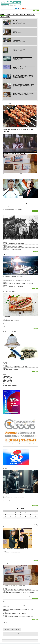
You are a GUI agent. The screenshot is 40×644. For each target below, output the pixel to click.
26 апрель (4, 615)
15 (16, 516)
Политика (9, 14)
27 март (4, 323)
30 (21, 520)
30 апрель (4, 555)
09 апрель (4, 497)
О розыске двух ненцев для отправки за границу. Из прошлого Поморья (18, 597)
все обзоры (36, 251)
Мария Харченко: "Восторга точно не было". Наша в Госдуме (16, 203)
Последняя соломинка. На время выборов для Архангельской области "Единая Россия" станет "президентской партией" (23, 76)
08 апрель (4, 282)
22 (16, 518)
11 (30, 515)
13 (6, 516)
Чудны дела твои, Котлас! (8, 504)
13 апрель (4, 279)
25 (30, 518)
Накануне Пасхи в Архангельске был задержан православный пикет (17, 590)
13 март (4, 503)
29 (16, 520)
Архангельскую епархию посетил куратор (12, 553)
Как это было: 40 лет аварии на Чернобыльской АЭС (14, 276)
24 (25, 518)
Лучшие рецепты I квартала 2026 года (11, 321)
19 (35, 516)
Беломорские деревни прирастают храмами (12, 559)
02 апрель (4, 366)
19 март (4, 326)
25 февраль (5, 208)
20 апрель (4, 588)
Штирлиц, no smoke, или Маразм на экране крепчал (14, 247)
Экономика (15, 14)
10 (25, 515)
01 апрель (4, 320)
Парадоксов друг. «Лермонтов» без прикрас (12, 250)
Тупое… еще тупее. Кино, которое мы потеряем (13, 286)
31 (25, 520)
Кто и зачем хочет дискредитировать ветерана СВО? (14, 585)
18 (30, 516)
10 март (4, 246)
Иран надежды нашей (8, 206)
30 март (4, 285)
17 (25, 516)
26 (35, 518)
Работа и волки (6, 494)
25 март (4, 205)
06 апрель (4, 202)
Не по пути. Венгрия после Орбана (10, 199)
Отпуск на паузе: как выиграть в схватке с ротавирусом (15, 613)
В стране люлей (6, 317)
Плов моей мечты (7, 324)
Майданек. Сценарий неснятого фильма (11, 239)
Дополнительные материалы (12, 629)
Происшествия (31, 14)
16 (21, 516)
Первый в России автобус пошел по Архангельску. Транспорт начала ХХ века (19, 283)
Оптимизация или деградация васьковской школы (13, 498)
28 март (4, 500)
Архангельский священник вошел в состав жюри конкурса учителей (17, 556)
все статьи (36, 329)
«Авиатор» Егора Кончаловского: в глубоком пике (13, 243)
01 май (4, 552)
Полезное (21, 634)
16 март (4, 369)
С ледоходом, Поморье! (8, 501)
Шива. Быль (5, 363)
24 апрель (4, 362)
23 (21, 518)
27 (6, 520)
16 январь (4, 249)
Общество (23, 14)
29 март (4, 596)
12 (35, 515)
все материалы (35, 211)
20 (6, 518)
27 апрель (4, 612)
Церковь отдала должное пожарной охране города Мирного (15, 549)
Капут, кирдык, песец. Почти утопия (10, 370)
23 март (4, 242)
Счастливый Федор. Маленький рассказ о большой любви (15, 367)
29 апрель (4, 558)
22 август (15, 23)
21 (11, 518)
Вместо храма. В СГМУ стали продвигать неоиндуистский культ (16, 280)
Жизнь (8, 16)
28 (11, 520)
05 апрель (4, 592)
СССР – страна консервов (8, 327)
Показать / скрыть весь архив (10, 386)
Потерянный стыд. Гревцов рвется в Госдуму (12, 209)
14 (11, 516)
